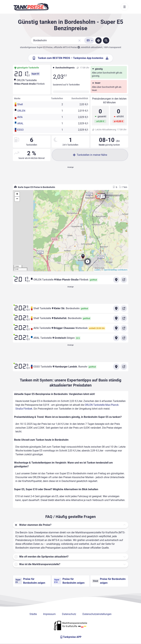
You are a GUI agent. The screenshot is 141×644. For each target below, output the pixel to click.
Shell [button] (20, 104)
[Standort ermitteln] (98, 40)
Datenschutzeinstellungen (97, 614)
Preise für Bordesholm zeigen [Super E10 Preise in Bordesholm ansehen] (69, 581)
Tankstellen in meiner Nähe (90, 155)
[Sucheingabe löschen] (79, 40)
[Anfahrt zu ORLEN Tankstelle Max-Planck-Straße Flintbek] (116, 280)
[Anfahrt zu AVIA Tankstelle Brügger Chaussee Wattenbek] (116, 328)
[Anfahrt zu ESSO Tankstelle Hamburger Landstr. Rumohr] (116, 367)
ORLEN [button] (21, 111)
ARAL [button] (20, 123)
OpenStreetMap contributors (116, 270)
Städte (33, 614)
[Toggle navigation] (125, 7)
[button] (83, 257)
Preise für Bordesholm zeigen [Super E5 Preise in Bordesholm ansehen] (30, 581)
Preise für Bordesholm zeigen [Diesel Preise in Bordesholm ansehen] (109, 581)
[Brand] (31, 7)
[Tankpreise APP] (71, 637)
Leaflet (97, 270)
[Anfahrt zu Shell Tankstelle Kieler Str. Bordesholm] (116, 308)
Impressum (49, 614)
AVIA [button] (20, 117)
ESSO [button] (20, 130)
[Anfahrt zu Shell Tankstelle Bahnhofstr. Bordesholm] (116, 318)
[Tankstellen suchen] (106, 40)
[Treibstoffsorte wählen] (89, 40)
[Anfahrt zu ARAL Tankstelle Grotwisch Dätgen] (116, 338)
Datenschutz (69, 614)
